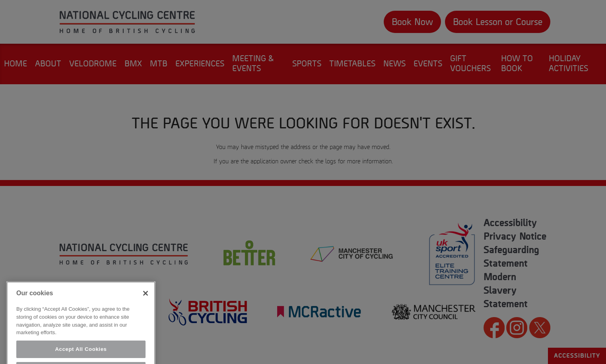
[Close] (146, 298)
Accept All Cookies (81, 354)
